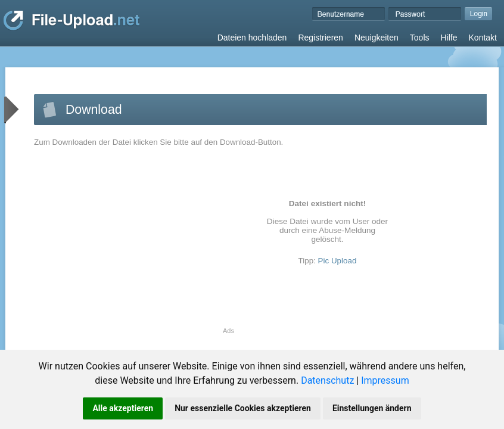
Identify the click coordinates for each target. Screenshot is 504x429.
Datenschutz (327, 380)
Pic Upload (337, 261)
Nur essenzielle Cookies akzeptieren (243, 408)
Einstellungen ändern (372, 408)
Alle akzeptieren (123, 408)
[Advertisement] (134, 244)
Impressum (385, 380)
